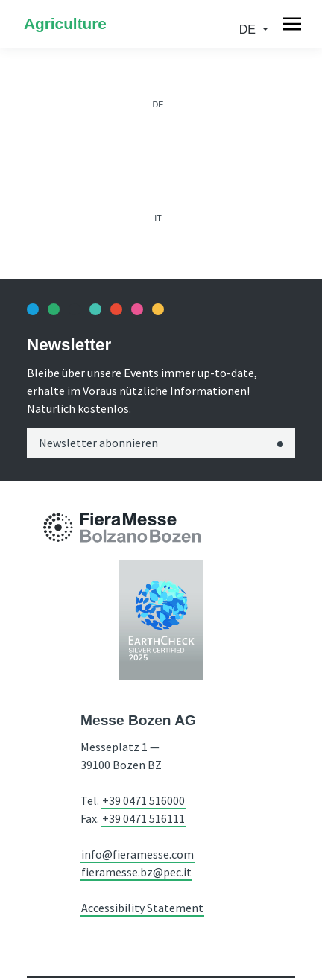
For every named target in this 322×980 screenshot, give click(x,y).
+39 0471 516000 (143, 800)
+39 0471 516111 (143, 818)
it (158, 218)
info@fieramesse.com (138, 854)
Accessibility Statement (142, 908)
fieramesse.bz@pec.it (136, 872)
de (249, 29)
